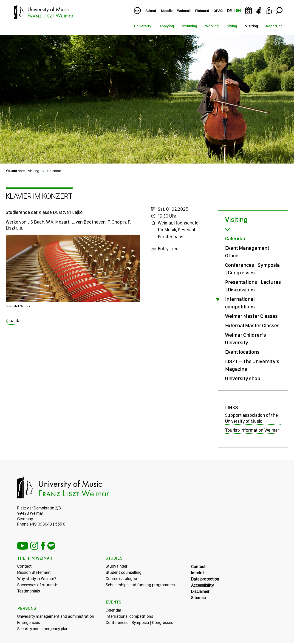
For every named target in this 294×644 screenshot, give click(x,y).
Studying (189, 26)
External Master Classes (252, 325)
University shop (243, 378)
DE (229, 11)
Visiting (252, 26)
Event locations (242, 352)
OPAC (218, 11)
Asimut (151, 11)
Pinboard (202, 11)
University (143, 26)
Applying (167, 26)
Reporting (274, 26)
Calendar (54, 171)
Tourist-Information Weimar (252, 431)
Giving (232, 26)
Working (212, 26)
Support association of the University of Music (252, 419)
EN (238, 11)
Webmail (184, 11)
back (14, 321)
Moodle (167, 11)
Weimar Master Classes (251, 316)
